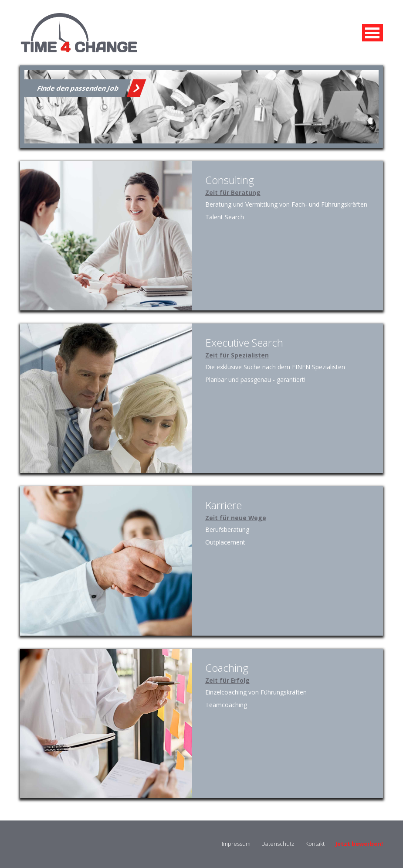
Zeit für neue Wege (236, 518)
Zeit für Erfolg (227, 680)
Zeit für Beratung (233, 192)
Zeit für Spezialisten (237, 355)
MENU (373, 33)
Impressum (236, 844)
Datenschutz (278, 844)
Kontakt (315, 844)
